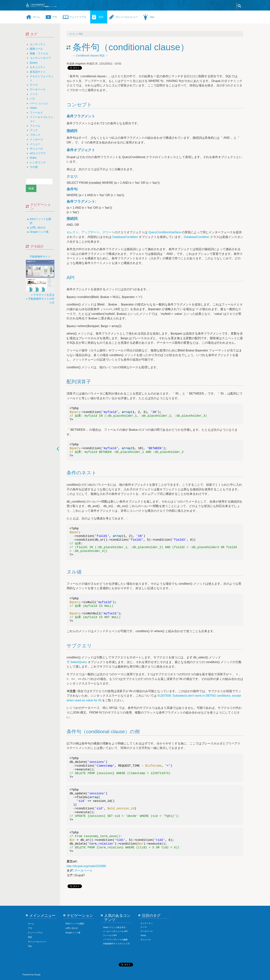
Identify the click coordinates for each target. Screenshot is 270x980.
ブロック (35, 135)
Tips (152, 17)
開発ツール (36, 49)
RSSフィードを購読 (75, 924)
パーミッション (39, 103)
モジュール (36, 149)
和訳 (101, 17)
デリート (109, 232)
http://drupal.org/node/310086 (86, 866)
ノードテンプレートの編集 (115, 939)
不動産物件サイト (40, 257)
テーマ (34, 85)
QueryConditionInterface (165, 232)
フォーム (35, 126)
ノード (34, 94)
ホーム (36, 17)
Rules (33, 158)
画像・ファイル (39, 53)
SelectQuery (79, 662)
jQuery (34, 63)
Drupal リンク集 (39, 232)
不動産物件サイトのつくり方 (116, 944)
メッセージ (36, 139)
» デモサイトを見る (43, 295)
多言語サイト (38, 72)
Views (33, 108)
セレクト (73, 232)
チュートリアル (78, 17)
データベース (38, 89)
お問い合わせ (38, 227)
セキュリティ (38, 67)
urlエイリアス (38, 153)
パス (32, 99)
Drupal (37, 975)
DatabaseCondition (125, 237)
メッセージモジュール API (115, 931)
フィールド (36, 113)
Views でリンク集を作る (114, 927)
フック (34, 130)
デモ (55, 17)
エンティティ (38, 44)
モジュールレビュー (127, 17)
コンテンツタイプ (40, 58)
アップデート (91, 232)
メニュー (35, 144)
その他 (34, 167)
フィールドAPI (110, 935)
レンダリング (38, 162)
